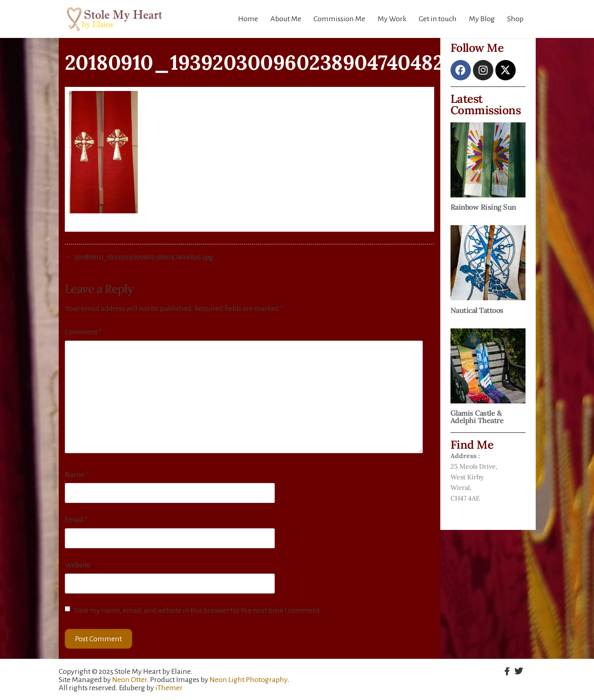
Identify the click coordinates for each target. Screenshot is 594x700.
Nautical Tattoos (477, 310)
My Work (392, 19)
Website (78, 565)
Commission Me (339, 19)
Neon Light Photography (248, 680)
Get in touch (438, 19)
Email (76, 520)
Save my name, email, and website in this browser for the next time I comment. (198, 610)
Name (77, 474)
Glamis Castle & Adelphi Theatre (477, 417)
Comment (83, 332)
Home (248, 19)
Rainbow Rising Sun (483, 207)
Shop (515, 19)
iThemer (169, 688)
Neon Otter (129, 680)
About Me (286, 19)
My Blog (482, 19)
